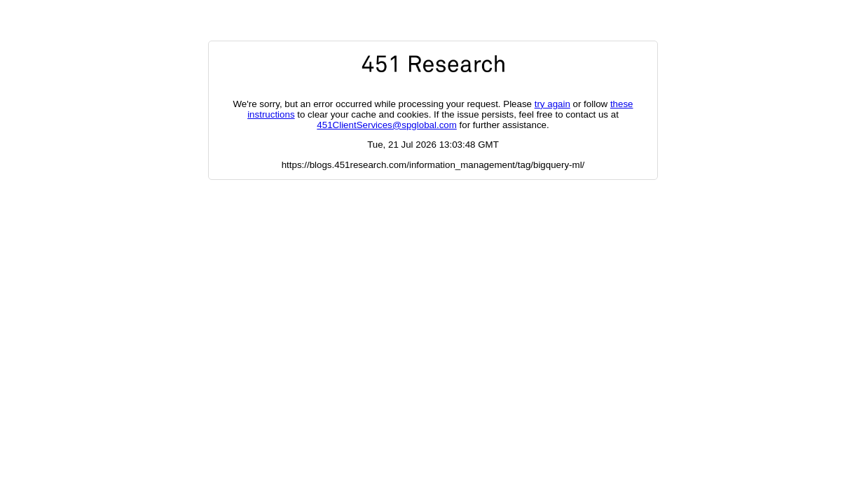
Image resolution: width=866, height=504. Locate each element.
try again (552, 104)
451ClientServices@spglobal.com (386, 125)
